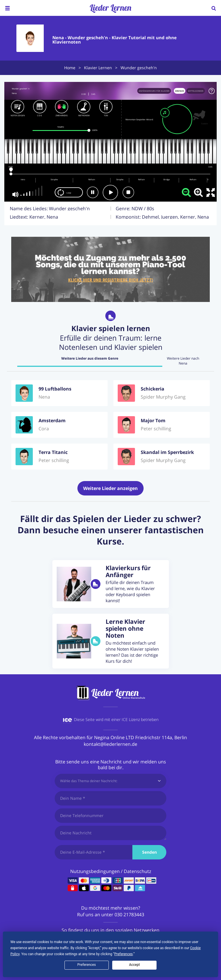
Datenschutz (137, 871)
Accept (134, 965)
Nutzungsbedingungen (95, 871)
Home (70, 68)
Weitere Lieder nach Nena (183, 361)
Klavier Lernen (98, 68)
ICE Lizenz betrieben (140, 719)
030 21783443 (129, 915)
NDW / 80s (143, 209)
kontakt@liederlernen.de (110, 744)
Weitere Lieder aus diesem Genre (90, 358)
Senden (149, 852)
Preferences (87, 965)
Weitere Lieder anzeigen (110, 488)
